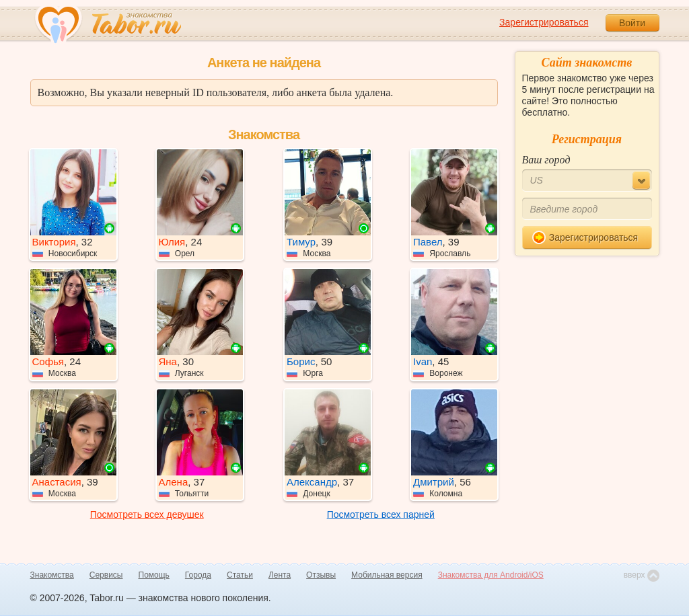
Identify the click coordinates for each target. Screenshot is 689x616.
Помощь (154, 575)
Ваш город (546, 160)
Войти (632, 23)
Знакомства (52, 575)
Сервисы (106, 575)
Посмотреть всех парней (381, 514)
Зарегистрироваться (544, 22)
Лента (280, 575)
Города (198, 575)
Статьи (240, 575)
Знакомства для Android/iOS (491, 575)
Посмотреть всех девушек (147, 514)
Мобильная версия (387, 575)
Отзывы (321, 575)
